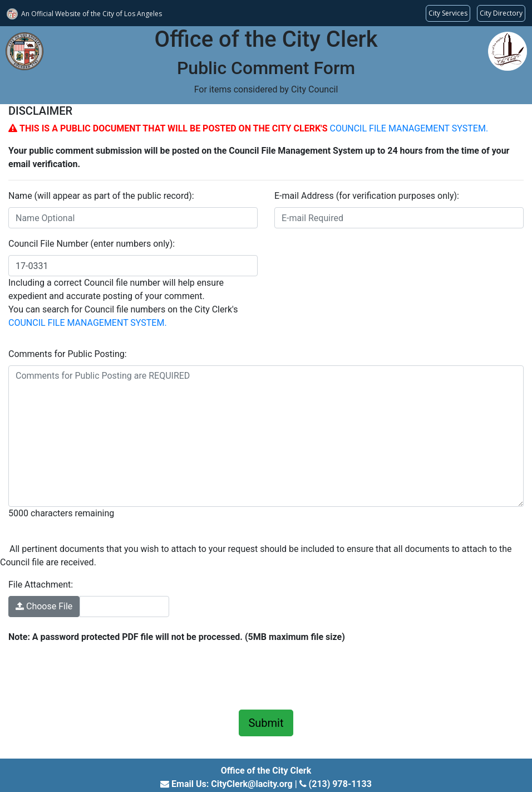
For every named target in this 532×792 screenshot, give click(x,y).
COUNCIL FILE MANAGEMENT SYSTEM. (409, 128)
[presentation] (93, 674)
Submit (266, 723)
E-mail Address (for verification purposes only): (367, 196)
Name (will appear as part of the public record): (101, 196)
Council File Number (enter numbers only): (92, 244)
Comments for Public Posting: (68, 354)
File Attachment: (41, 585)
